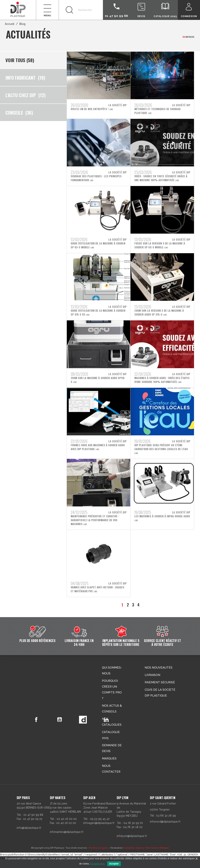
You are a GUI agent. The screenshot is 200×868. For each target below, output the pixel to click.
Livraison (152, 683)
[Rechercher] (81, 10)
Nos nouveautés (159, 675)
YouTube (61, 727)
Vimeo (86, 727)
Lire (112, 109)
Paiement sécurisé (160, 690)
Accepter (114, 864)
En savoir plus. (98, 864)
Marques (109, 766)
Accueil (10, 24)
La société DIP (117, 105)
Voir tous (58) (20, 60)
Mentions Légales (99, 855)
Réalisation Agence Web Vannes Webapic (146, 855)
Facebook (37, 727)
